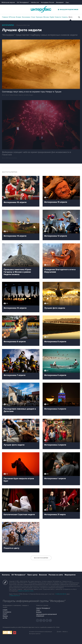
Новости (58, 17)
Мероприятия (70, 575)
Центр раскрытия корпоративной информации (46, 615)
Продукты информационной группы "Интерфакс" (34, 601)
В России (12, 17)
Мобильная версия (8, 2)
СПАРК (5, 610)
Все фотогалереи (41, 558)
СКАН (38, 610)
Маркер (5, 616)
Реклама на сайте (56, 575)
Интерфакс (41, 9)
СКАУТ (5, 614)
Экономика (26, 17)
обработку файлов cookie (26, 591)
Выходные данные (35, 634)
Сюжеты (65, 17)
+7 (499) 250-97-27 (14, 596)
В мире (19, 17)
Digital (52, 17)
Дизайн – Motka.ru (62, 632)
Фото (70, 17)
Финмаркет (60, 2)
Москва (46, 17)
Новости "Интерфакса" (43, 608)
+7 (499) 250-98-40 (61, 594)
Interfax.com (35, 2)
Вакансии (43, 575)
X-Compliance (7, 612)
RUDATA (39, 612)
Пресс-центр (32, 575)
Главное (5, 17)
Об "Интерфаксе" (23, 2)
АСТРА (5, 618)
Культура (39, 17)
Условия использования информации (41, 632)
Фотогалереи (8, 25)
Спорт (33, 17)
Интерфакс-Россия (48, 2)
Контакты (6, 575)
